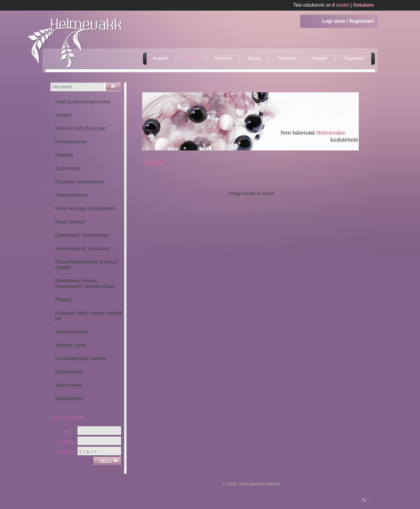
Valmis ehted (69, 385)
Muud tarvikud (70, 222)
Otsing (254, 58)
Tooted (191, 58)
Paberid (63, 300)
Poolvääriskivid (71, 142)
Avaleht (160, 58)
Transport (287, 58)
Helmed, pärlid (71, 345)
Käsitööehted (69, 399)
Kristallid (64, 155)
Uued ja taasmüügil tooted (83, 102)
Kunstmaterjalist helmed (81, 359)
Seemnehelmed (72, 332)
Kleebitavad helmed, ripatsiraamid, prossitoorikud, (85, 284)
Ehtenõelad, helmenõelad (82, 235)
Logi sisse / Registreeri (348, 21)
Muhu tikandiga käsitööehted (85, 209)
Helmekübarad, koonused (82, 249)
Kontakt (320, 58)
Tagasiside (354, 58)
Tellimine (223, 58)
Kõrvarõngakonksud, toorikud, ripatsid (87, 265)
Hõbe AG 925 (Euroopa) (81, 128)
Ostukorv (364, 5)
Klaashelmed (69, 372)
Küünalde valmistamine (80, 182)
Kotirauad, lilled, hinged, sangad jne (89, 316)
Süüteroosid (68, 168)
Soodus (63, 115)
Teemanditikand (72, 195)
